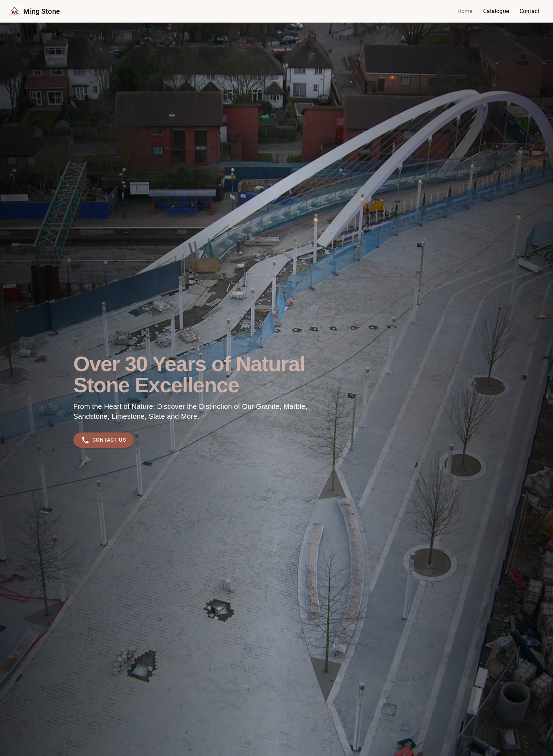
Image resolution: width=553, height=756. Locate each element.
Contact (529, 11)
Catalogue (496, 11)
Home (465, 11)
